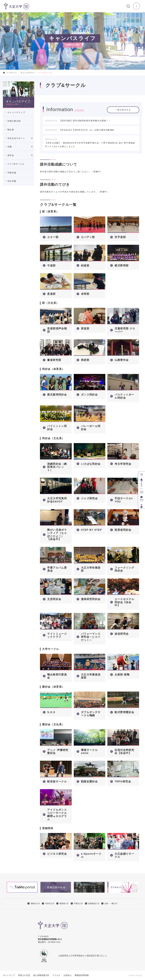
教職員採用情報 (82, 975)
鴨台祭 (11, 130)
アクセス (56, 975)
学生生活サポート (16, 138)
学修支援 (12, 173)
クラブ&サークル (16, 164)
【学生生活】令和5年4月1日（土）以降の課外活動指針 (87, 130)
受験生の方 (34, 903)
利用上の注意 (24, 975)
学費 (10, 147)
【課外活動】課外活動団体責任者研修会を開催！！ (85, 121)
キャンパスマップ (16, 112)
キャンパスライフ (28, 73)
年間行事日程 (14, 121)
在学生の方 (48, 903)
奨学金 (11, 155)
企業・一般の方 (109, 903)
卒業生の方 (77, 903)
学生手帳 (12, 181)
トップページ (10, 73)
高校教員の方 (92, 903)
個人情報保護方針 (41, 975)
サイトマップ (9, 975)
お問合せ (68, 975)
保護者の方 (63, 903)
